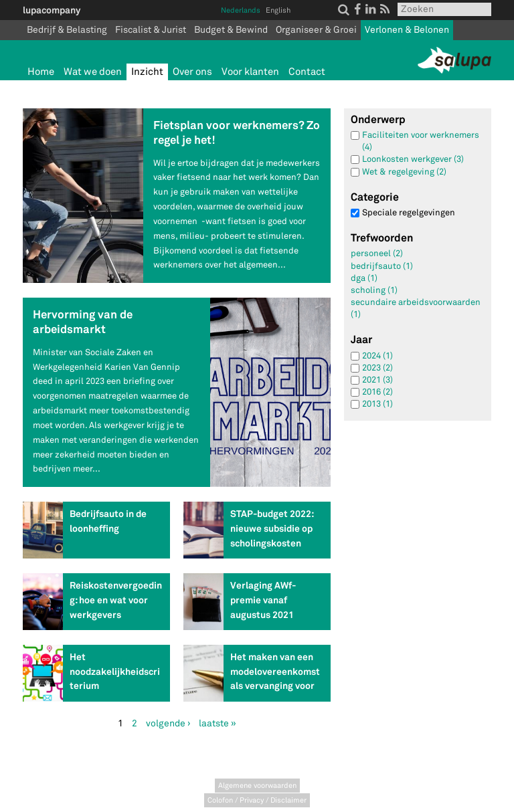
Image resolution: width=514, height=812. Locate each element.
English (278, 10)
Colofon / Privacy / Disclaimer (257, 800)
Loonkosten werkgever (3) (413, 159)
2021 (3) (377, 380)
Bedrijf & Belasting (67, 30)
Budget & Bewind (231, 30)
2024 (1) (377, 356)
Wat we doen (93, 72)
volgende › (168, 723)
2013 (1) (377, 404)
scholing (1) (374, 290)
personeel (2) (377, 253)
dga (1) (364, 278)
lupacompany (52, 10)
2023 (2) (377, 368)
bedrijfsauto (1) (382, 266)
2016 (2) (377, 392)
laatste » (218, 723)
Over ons (192, 72)
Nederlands (241, 10)
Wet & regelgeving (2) (404, 172)
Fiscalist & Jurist (151, 30)
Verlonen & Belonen (407, 30)
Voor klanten (250, 72)
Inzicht (147, 72)
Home (41, 72)
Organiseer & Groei (316, 30)
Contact (307, 72)
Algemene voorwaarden (257, 786)
